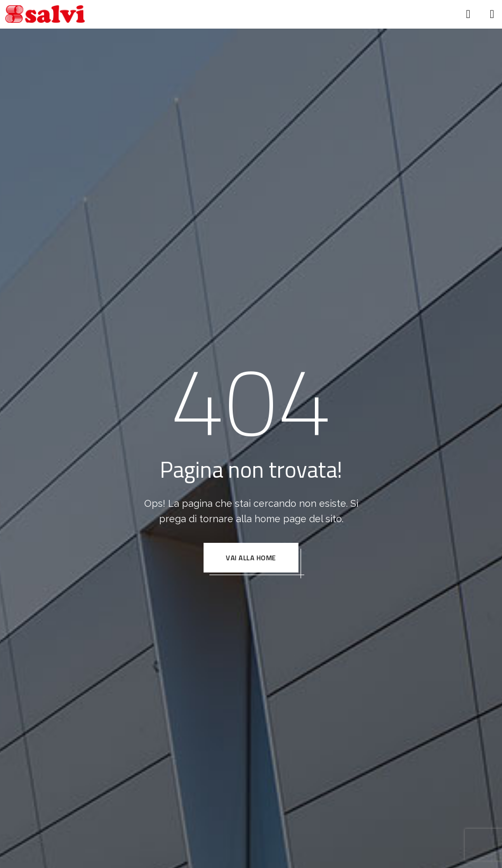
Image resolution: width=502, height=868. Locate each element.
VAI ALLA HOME (251, 558)
